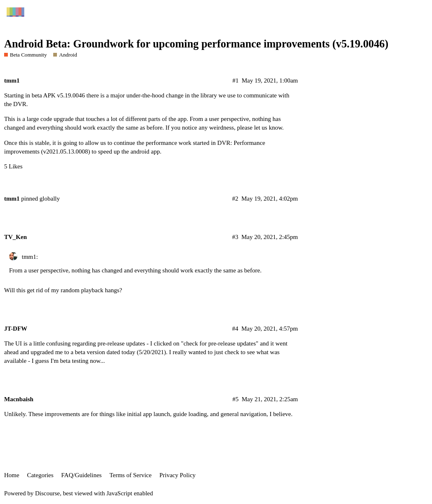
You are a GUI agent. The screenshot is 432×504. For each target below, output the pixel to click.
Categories (40, 475)
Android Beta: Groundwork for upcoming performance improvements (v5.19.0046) (196, 44)
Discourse (47, 493)
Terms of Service (130, 475)
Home (12, 475)
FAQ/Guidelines (81, 475)
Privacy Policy (177, 475)
